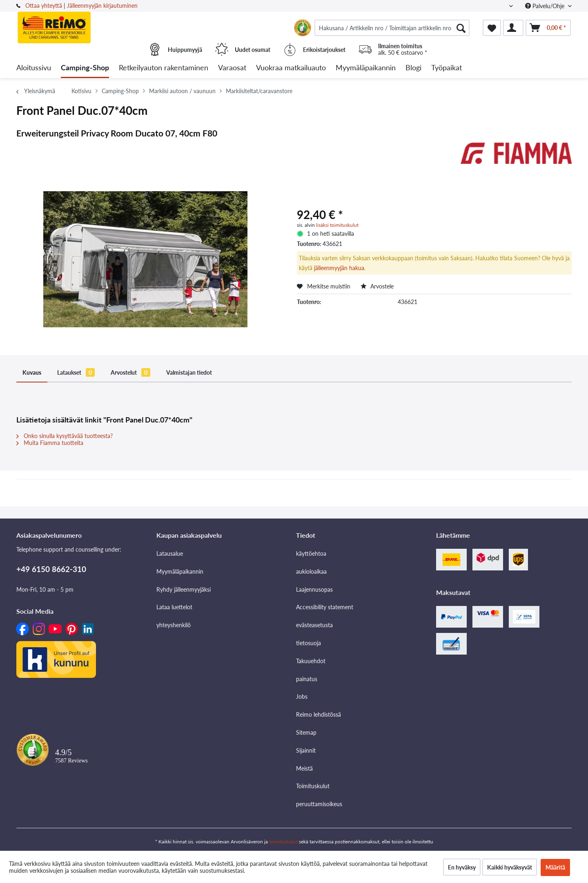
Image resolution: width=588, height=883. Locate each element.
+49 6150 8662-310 (51, 569)
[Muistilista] (492, 28)
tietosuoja (308, 643)
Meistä (304, 768)
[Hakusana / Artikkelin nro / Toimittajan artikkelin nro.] (392, 28)
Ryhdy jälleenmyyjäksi (184, 589)
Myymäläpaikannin (180, 571)
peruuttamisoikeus (319, 804)
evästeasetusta (314, 625)
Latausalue (170, 553)
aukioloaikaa (311, 571)
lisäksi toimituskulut (337, 225)
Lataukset (76, 372)
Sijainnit (306, 750)
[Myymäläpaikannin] (366, 68)
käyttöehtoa (311, 553)
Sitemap (306, 732)
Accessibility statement (325, 607)
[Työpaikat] (447, 68)
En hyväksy (462, 867)
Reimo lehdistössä (318, 714)
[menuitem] (392, 28)
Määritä (555, 867)
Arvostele (377, 286)
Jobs (302, 696)
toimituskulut (283, 842)
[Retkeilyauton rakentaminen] (164, 68)
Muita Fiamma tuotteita (50, 443)
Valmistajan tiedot (189, 372)
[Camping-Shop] (85, 68)
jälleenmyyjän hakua (339, 268)
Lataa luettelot (174, 607)
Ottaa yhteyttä (44, 6)
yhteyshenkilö (174, 625)
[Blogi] (413, 68)
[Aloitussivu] (34, 68)
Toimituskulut (313, 786)
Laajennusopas (314, 589)
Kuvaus (32, 372)
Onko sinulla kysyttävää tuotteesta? (65, 436)
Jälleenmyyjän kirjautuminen (102, 6)
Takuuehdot (311, 661)
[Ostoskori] (548, 28)
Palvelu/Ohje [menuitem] (546, 6)
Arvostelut (130, 372)
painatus (307, 679)
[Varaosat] (232, 68)
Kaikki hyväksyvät (510, 867)
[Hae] (461, 28)
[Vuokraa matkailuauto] (291, 68)
